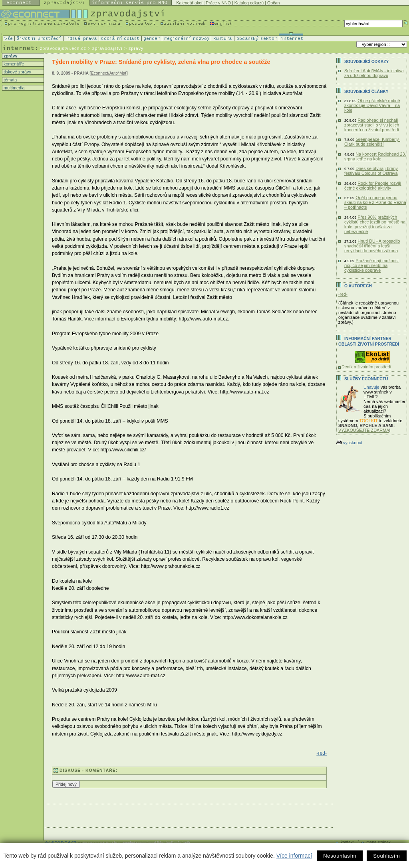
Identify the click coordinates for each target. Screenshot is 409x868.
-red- (322, 753)
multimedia (14, 88)
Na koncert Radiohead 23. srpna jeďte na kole (375, 156)
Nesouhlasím (340, 856)
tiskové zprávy (17, 72)
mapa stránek (378, 842)
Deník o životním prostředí (366, 367)
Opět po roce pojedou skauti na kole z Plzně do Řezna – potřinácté (375, 202)
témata (10, 80)
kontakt (347, 842)
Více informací (294, 856)
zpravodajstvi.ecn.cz (63, 48)
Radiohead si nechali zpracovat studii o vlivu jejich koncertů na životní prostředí (372, 125)
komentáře (13, 64)
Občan (273, 3)
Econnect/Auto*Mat (109, 73)
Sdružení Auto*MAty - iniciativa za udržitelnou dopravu (374, 73)
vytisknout (349, 443)
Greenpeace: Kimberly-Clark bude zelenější (372, 142)
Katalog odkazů (249, 3)
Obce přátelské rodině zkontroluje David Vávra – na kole (372, 105)
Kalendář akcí (189, 3)
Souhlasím (386, 856)
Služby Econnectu (366, 379)
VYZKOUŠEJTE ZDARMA (364, 430)
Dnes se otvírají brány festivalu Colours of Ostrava (371, 171)
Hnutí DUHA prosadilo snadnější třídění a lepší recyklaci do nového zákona (372, 246)
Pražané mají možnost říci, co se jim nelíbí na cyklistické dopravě (371, 265)
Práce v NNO (218, 3)
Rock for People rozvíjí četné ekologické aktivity (373, 186)
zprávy (10, 56)
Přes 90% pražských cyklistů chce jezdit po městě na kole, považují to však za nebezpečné (375, 224)
